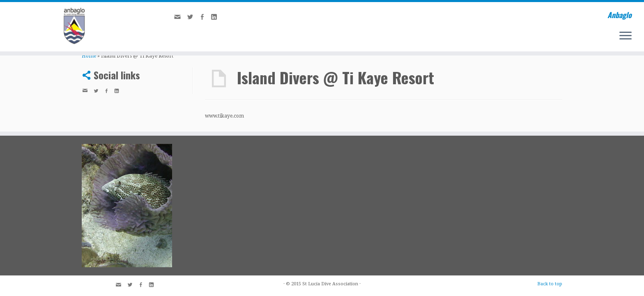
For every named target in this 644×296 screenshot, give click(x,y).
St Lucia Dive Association (330, 284)
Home (89, 56)
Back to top (550, 284)
